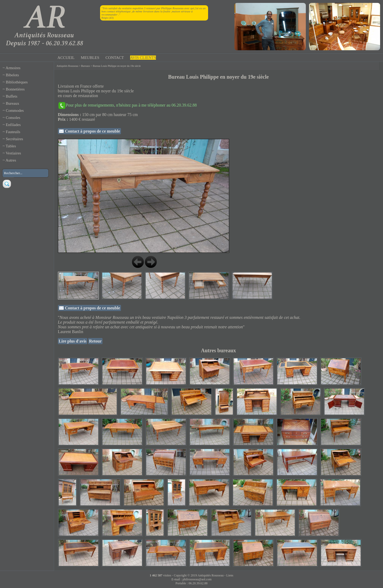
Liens (230, 575)
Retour (95, 341)
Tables (11, 146)
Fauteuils (13, 132)
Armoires (13, 68)
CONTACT (115, 58)
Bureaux (13, 103)
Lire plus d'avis (73, 341)
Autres (11, 160)
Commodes (15, 110)
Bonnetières (15, 89)
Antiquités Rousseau (68, 66)
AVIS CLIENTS (143, 58)
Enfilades (13, 125)
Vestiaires (13, 153)
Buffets (12, 96)
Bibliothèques (17, 82)
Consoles (13, 118)
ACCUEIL (66, 58)
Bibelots (12, 75)
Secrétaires (14, 139)
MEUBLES (90, 58)
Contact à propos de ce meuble (92, 131)
